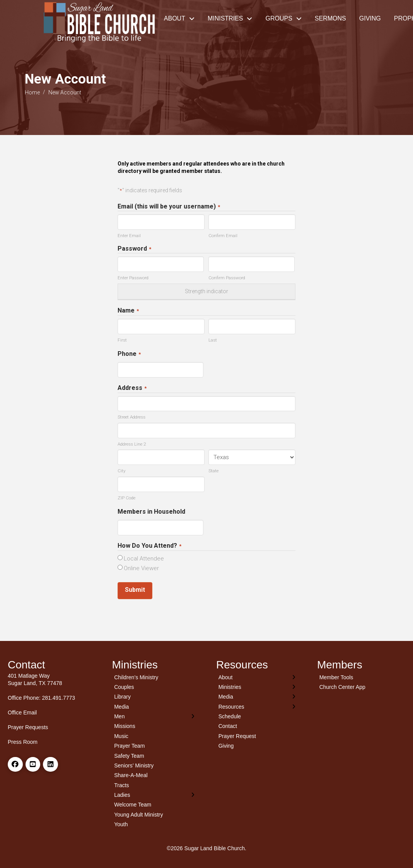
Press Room (23, 742)
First (122, 340)
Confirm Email (223, 236)
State (213, 471)
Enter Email (129, 236)
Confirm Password (227, 278)
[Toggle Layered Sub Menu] (155, 716)
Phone (129, 354)
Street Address (131, 417)
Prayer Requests (28, 727)
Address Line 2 (132, 444)
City (122, 471)
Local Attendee (144, 559)
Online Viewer (141, 568)
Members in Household (151, 512)
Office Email (22, 713)
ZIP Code (126, 498)
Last (213, 340)
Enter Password (133, 278)
